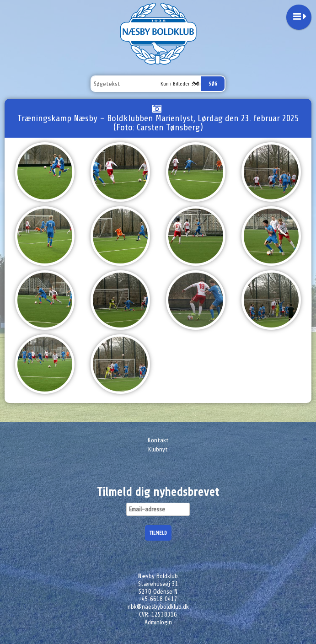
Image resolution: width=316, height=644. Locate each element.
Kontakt (158, 440)
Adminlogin (158, 622)
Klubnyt (158, 449)
